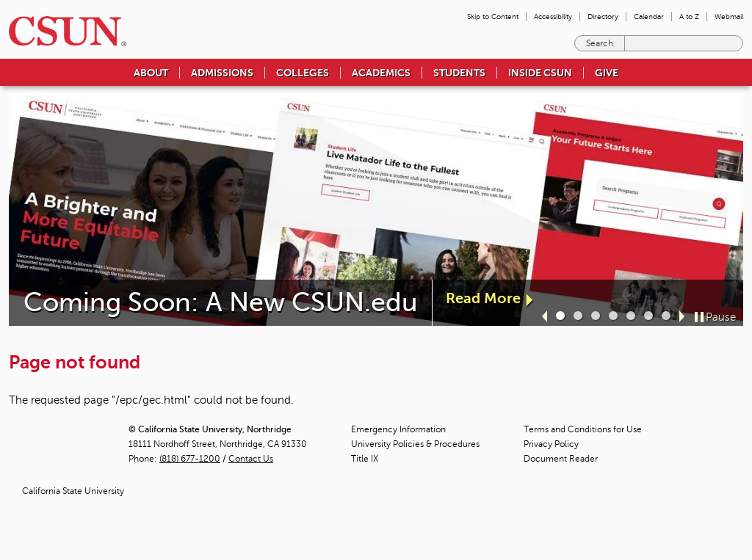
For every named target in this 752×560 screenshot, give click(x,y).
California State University (73, 491)
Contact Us (251, 459)
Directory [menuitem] (603, 17)
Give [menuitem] (607, 73)
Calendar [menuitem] (649, 17)
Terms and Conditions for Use (583, 429)
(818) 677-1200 (190, 459)
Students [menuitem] (459, 73)
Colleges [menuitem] (303, 73)
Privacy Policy (551, 444)
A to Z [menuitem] (689, 17)
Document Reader (561, 459)
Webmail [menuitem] (729, 17)
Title (365, 459)
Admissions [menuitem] (222, 73)
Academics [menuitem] (381, 73)
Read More (483, 298)
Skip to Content (493, 17)
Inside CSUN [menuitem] (540, 73)
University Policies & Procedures (415, 444)
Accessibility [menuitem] (553, 17)
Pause (721, 317)
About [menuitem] (151, 73)
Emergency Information (398, 429)
